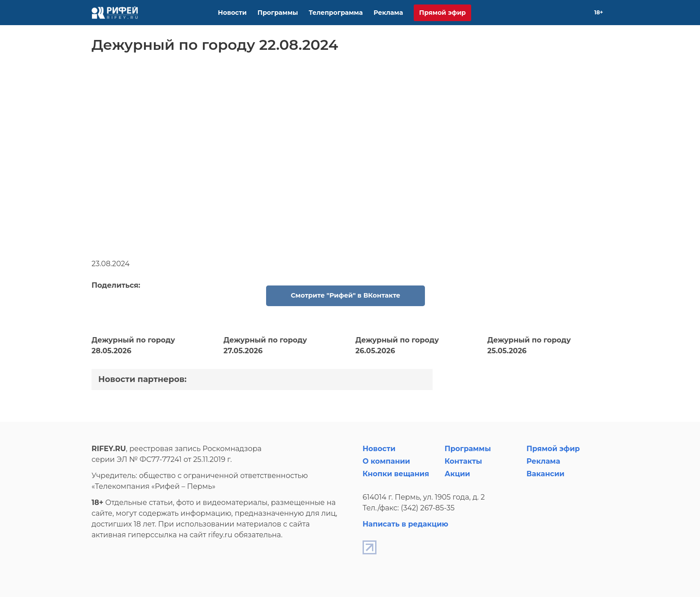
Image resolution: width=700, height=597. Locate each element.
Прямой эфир (442, 13)
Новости (232, 13)
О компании (386, 461)
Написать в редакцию (405, 524)
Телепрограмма (336, 13)
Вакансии (545, 474)
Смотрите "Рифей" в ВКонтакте (346, 295)
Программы (278, 13)
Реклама (388, 13)
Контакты (464, 461)
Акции (457, 474)
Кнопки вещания (396, 474)
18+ (599, 12)
